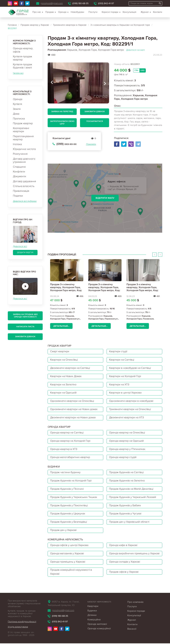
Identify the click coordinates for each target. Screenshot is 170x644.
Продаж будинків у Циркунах (68, 514)
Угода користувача (18, 631)
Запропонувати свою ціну (62, 122)
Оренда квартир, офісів (23, 50)
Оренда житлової (97, 629)
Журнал (145, 12)
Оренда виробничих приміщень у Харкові (129, 556)
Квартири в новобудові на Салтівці (130, 368)
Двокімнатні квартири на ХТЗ (127, 418)
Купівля (18, 104)
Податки (18, 196)
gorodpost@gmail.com (52, 3)
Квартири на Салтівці (122, 360)
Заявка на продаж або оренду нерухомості (25, 316)
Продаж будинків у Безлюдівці (69, 522)
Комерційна (94, 624)
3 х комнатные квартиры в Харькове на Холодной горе (120, 25)
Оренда (18, 99)
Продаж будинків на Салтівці (127, 473)
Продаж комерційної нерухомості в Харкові (71, 577)
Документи (20, 176)
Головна (12, 25)
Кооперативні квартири (21, 130)
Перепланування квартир (23, 138)
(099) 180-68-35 (80, 3)
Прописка (19, 119)
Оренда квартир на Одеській (127, 441)
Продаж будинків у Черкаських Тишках (74, 498)
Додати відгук (25, 252)
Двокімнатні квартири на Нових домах (73, 418)
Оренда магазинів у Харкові (67, 556)
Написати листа (25, 327)
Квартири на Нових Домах (66, 376)
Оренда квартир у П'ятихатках (127, 449)
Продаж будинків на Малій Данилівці (132, 489)
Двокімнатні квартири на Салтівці (70, 368)
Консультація (129, 12)
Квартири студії (118, 352)
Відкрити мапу (105, 198)
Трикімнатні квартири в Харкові (70, 25)
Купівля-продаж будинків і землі (22, 66)
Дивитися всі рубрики (25, 201)
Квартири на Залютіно (63, 385)
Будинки (92, 615)
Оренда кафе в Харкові (123, 546)
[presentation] (52, 83)
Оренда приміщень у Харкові (68, 566)
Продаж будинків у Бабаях (125, 506)
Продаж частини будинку (65, 473)
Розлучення (20, 154)
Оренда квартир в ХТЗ (64, 449)
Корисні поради (110, 12)
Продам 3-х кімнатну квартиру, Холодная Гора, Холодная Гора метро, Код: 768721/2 (104, 289)
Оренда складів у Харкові (125, 566)
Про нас (37, 12)
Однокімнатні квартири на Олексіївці (72, 401)
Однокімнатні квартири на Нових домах (74, 410)
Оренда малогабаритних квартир (70, 458)
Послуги (93, 12)
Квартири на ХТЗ (119, 385)
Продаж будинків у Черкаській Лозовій (133, 498)
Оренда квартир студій (123, 458)
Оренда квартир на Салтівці (67, 433)
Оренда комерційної (99, 633)
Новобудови (77, 12)
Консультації (134, 620)
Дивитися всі (20, 246)
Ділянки (92, 620)
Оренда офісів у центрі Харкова (70, 546)
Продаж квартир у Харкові (35, 25)
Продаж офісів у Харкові (124, 577)
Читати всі (18, 73)
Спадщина (19, 167)
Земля (17, 109)
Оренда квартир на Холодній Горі (70, 441)
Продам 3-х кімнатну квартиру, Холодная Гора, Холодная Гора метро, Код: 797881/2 (142, 289)
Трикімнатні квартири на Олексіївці (130, 410)
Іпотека (17, 144)
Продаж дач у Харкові (63, 531)
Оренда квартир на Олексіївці (127, 433)
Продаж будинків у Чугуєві (125, 514)
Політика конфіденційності (22, 626)
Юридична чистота (24, 149)
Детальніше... (61, 326)
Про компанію (135, 607)
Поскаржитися (95, 121)
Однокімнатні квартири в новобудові (131, 401)
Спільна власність (24, 186)
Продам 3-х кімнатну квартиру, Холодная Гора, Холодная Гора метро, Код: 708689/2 (66, 289)
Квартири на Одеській (64, 393)
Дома (16, 114)
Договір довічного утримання (24, 160)
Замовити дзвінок (25, 337)
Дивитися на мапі (135, 50)
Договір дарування (24, 181)
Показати (91, 144)
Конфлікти (19, 172)
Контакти (158, 12)
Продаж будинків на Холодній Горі (71, 481)
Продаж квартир (23, 123)
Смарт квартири (60, 352)
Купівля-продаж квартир (22, 58)
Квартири (93, 611)
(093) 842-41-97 (106, 3)
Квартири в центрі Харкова (125, 393)
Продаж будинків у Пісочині (67, 489)
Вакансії (132, 633)
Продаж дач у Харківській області (129, 522)
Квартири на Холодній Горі (125, 376)
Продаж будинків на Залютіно (127, 481)
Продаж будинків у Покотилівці (69, 506)
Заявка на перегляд (62, 112)
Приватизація (21, 191)
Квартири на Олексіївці (64, 360)
